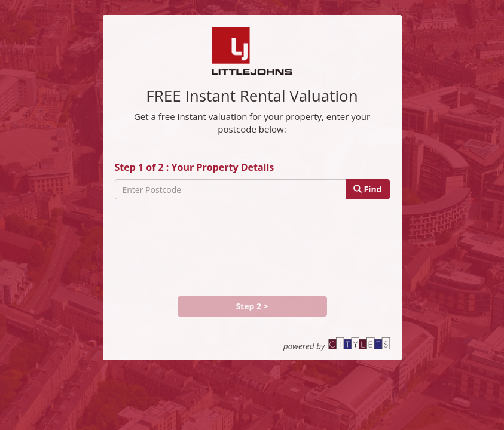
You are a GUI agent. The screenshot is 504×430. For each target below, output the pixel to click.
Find (368, 189)
